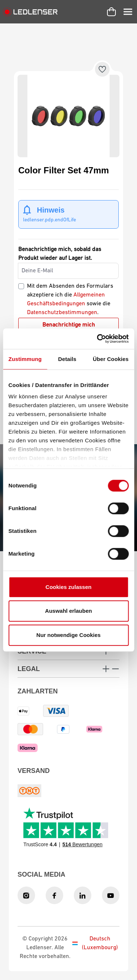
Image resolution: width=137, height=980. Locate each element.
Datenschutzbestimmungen (62, 313)
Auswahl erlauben (68, 611)
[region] (68, 116)
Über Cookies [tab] (111, 359)
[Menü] (128, 12)
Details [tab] (67, 359)
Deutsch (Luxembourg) (95, 943)
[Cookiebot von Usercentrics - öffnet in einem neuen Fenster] (98, 339)
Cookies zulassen (69, 587)
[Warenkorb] (111, 12)
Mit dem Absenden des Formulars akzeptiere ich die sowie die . (70, 299)
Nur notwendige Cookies (69, 635)
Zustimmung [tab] (25, 359)
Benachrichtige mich (69, 325)
